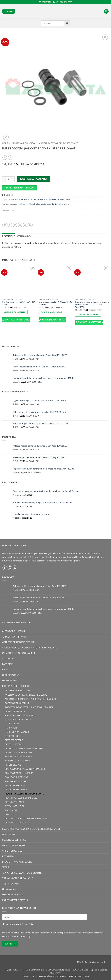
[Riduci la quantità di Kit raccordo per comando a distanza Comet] (4, 179)
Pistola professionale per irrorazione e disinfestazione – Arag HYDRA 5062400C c (92, 304)
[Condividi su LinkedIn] (30, 225)
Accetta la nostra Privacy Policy (18, 924)
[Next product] (5, 158)
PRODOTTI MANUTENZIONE (17, 862)
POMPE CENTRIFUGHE (15, 781)
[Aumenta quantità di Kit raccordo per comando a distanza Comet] (13, 179)
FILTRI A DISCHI (12, 724)
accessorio (10, 204)
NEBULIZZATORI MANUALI (17, 761)
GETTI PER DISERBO (14, 740)
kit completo (41, 204)
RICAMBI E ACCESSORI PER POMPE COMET (58, 143)
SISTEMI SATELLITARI (14, 806)
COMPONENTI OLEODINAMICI (18, 653)
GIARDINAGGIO (11, 675)
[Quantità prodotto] (8, 179)
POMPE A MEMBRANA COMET (19, 773)
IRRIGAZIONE (9, 680)
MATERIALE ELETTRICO (14, 840)
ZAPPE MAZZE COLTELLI (15, 900)
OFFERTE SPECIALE (12, 851)
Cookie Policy (42, 976)
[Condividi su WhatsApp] (5, 225)
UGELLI (8, 814)
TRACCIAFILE (11, 810)
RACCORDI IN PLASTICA (16, 790)
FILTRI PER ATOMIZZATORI (17, 732)
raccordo (50, 204)
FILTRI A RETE (11, 728)
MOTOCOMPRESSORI (13, 845)
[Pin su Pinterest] (25, 225)
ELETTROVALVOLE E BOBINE (18, 719)
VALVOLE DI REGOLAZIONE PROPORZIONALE (26, 818)
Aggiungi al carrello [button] (15, 312)
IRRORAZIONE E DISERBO (23, 143)
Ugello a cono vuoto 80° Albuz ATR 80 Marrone (55, 303)
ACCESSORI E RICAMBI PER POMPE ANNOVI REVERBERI (31, 699)
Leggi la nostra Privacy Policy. (16, 936)
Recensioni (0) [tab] (24, 236)
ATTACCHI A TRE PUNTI (14, 637)
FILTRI (5, 669)
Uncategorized (9, 889)
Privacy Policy (28, 976)
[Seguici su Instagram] (10, 568)
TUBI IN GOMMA (11, 884)
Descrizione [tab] (8, 236)
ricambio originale (62, 204)
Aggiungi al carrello (33, 179)
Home (5, 143)
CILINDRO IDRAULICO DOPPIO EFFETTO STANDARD (30, 648)
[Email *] (45, 917)
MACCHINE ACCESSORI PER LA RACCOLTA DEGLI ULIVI (31, 829)
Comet (32, 204)
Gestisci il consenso (58, 976)
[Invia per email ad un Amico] (20, 225)
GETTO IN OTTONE (13, 744)
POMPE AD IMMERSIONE (17, 777)
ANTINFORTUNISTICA (14, 631)
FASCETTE (7, 664)
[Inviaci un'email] (15, 568)
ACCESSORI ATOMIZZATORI (18, 691)
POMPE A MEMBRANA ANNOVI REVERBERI (25, 769)
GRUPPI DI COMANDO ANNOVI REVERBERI (25, 748)
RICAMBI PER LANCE (15, 802)
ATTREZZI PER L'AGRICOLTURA (18, 642)
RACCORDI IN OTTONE (15, 785)
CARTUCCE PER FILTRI (15, 711)
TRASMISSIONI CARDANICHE (17, 878)
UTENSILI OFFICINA (12, 894)
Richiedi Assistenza (21, 188)
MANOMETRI (9, 834)
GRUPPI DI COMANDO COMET (19, 752)
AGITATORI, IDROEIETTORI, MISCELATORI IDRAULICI (29, 707)
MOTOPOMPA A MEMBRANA (18, 757)
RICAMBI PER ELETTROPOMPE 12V (21, 798)
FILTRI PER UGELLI (13, 736)
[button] (9, 11)
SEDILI (5, 867)
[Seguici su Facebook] (5, 568)
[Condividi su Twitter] (15, 225)
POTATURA (8, 856)
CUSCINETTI (9, 658)
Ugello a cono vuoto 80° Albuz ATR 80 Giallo (19, 303)
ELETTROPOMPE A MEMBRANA (20, 715)
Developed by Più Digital (79, 976)
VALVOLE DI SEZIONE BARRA (18, 823)
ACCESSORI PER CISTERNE (17, 703)
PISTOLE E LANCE (13, 765)
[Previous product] (10, 158)
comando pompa (22, 204)
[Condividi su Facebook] (10, 225)
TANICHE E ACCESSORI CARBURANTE (22, 873)
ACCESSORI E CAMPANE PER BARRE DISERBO (26, 695)
